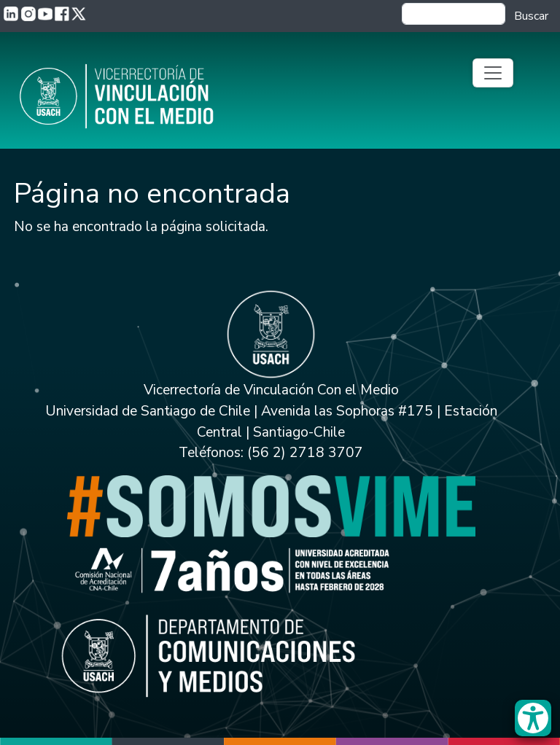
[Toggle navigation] (493, 73)
